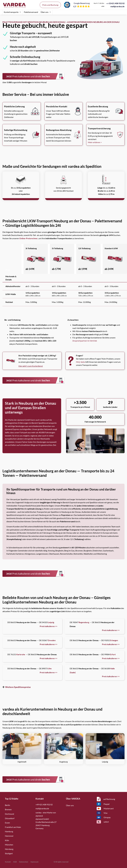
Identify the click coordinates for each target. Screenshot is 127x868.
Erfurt (113, 654)
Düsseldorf (10, 818)
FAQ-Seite (80, 362)
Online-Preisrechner (29, 238)
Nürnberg (9, 849)
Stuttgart (9, 853)
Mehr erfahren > (95, 142)
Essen (7, 823)
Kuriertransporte (13, 12)
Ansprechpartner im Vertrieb (85, 341)
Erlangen (114, 640)
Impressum (35, 862)
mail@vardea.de (117, 6)
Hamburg (9, 831)
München (9, 845)
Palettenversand (31, 12)
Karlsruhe (21, 654)
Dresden (52, 640)
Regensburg (84, 622)
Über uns (46, 12)
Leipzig (51, 622)
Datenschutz (24, 862)
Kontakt (8, 862)
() (115, 3)
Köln (7, 840)
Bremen (8, 809)
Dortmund (9, 814)
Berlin (7, 805)
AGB (15, 862)
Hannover (9, 836)
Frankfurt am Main (13, 827)
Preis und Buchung (50, 5)
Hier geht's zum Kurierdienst (31, 366)
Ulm (50, 668)
